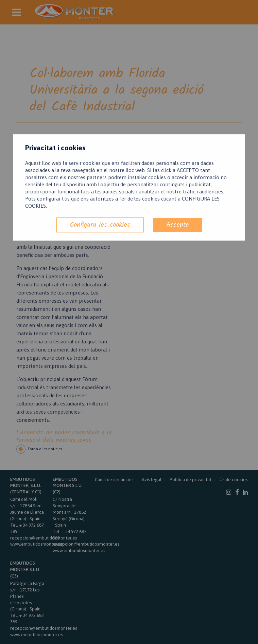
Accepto (177, 225)
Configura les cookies (100, 225)
